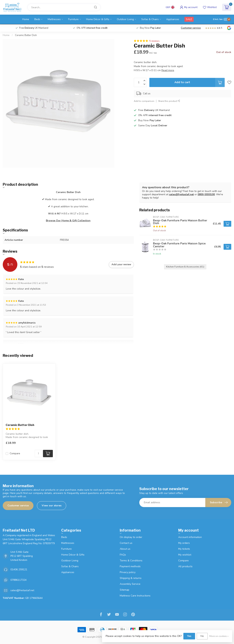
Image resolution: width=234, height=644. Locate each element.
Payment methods (130, 566)
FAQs (123, 555)
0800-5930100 (206, 194)
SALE (189, 19)
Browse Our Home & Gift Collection (68, 221)
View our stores (52, 506)
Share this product (169, 101)
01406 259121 (19, 570)
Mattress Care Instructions (135, 596)
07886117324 (18, 580)
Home (26, 19)
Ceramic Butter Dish (26, 35)
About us (125, 549)
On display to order (131, 537)
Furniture (73, 19)
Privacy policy (128, 572)
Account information (190, 537)
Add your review (121, 265)
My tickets (184, 549)
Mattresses (54, 19)
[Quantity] (38, 454)
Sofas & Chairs (150, 19)
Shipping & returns (131, 578)
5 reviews (154, 41)
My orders (184, 543)
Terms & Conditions (131, 561)
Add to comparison (144, 101)
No (202, 636)
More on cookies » (219, 636)
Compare (15, 453)
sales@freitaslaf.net (181, 194)
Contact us (126, 543)
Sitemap (124, 590)
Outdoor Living (125, 19)
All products (185, 566)
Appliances (173, 19)
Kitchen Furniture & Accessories (185, 267)
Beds (37, 19)
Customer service (191, 28)
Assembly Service (130, 584)
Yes (189, 636)
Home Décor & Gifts (98, 19)
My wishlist (185, 555)
